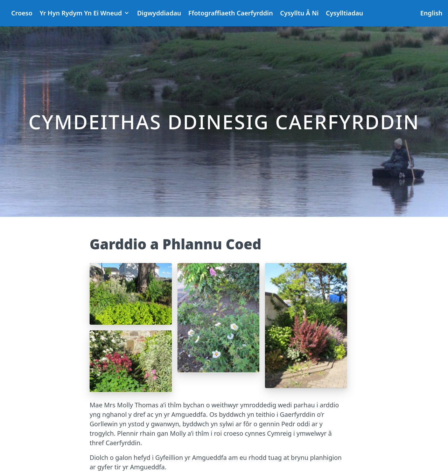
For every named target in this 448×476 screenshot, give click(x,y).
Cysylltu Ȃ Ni (299, 13)
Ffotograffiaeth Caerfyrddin (231, 13)
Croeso (22, 13)
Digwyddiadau (159, 13)
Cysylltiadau (345, 13)
